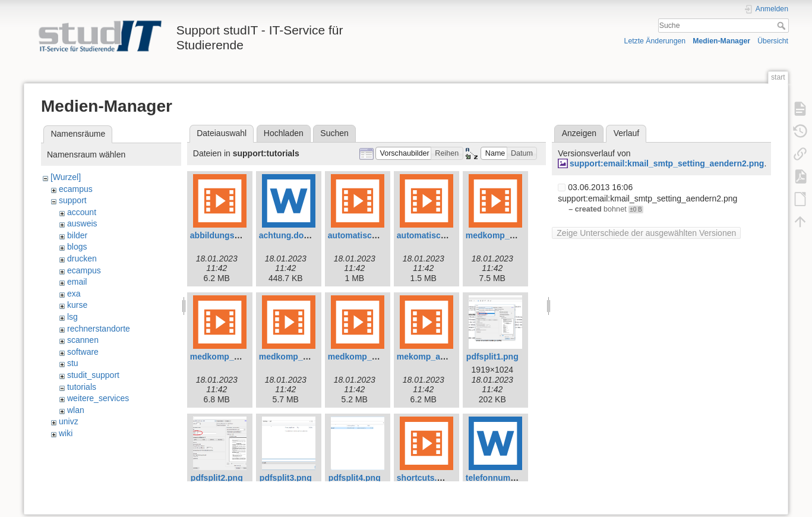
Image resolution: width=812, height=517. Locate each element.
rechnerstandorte (99, 329)
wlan (76, 410)
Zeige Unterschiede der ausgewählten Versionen (646, 233)
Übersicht (773, 41)
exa (74, 294)
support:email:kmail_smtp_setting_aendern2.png (667, 163)
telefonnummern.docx (509, 478)
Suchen (334, 133)
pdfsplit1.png (492, 357)
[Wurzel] (66, 177)
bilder (77, 235)
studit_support (93, 375)
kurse (77, 305)
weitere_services (98, 398)
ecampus (76, 189)
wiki (66, 433)
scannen (83, 340)
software (83, 352)
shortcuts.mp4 (425, 478)
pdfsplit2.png (217, 478)
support (73, 200)
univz (69, 421)
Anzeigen (579, 133)
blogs (77, 247)
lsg (72, 317)
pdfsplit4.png (355, 478)
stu (73, 363)
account (82, 212)
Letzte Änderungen (655, 41)
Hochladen (284, 133)
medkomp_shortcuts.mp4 (378, 357)
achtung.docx (286, 235)
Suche (783, 26)
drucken (82, 258)
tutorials (82, 387)
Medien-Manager (721, 41)
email (77, 282)
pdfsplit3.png (286, 478)
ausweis (82, 223)
